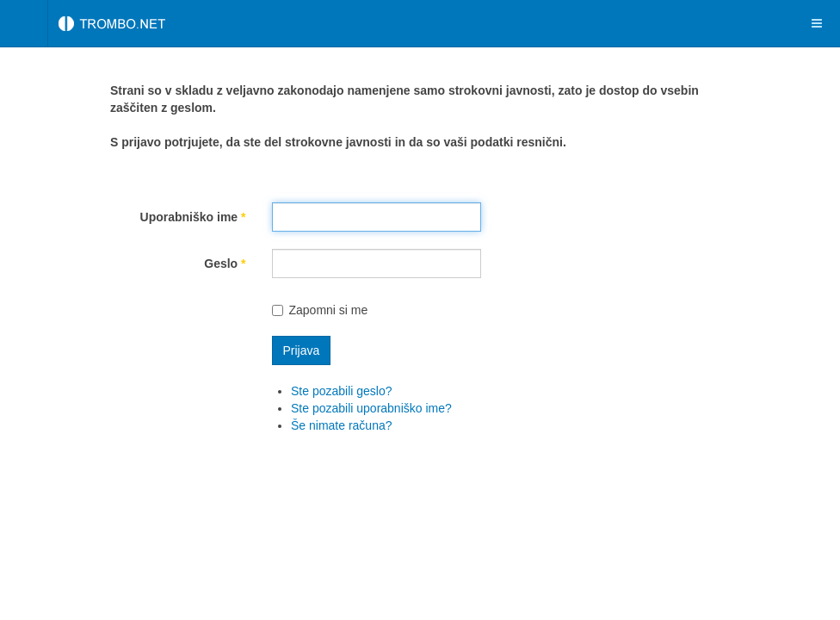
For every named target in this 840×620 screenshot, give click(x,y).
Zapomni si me (320, 310)
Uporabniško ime (193, 217)
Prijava (302, 350)
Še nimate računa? (342, 425)
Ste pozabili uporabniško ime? (371, 408)
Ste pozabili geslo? (342, 391)
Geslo (225, 263)
